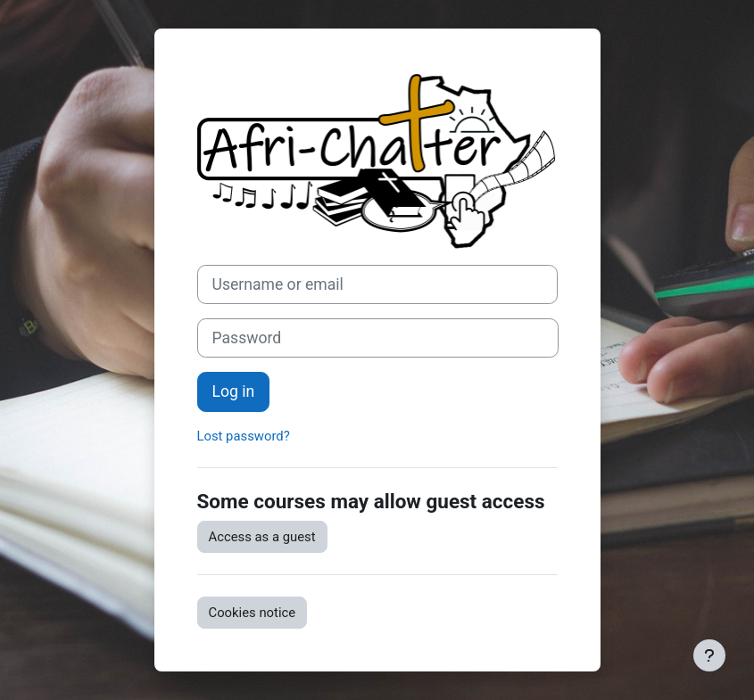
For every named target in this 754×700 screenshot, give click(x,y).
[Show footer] (709, 655)
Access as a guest (262, 537)
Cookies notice (253, 613)
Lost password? (244, 436)
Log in (234, 391)
